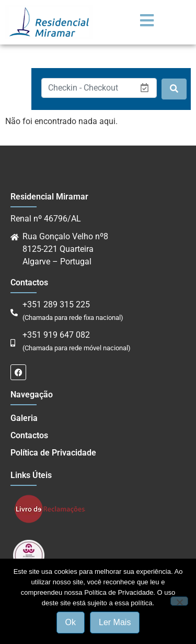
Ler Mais (115, 622)
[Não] (179, 601)
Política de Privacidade (53, 453)
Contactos (29, 435)
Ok (71, 622)
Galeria (24, 418)
